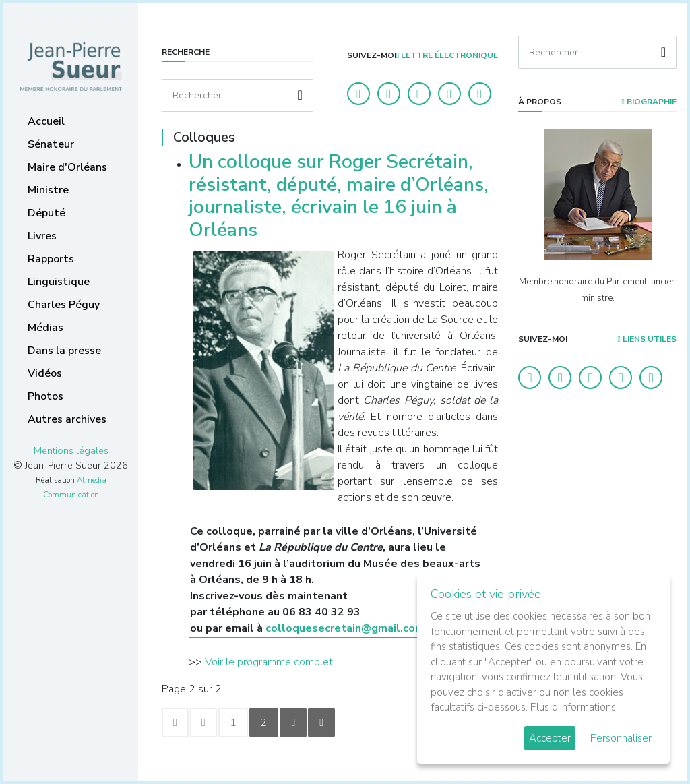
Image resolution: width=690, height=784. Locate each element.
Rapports (51, 259)
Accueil (46, 121)
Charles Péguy (64, 305)
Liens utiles (647, 339)
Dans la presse (64, 351)
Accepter (550, 738)
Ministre (48, 190)
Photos (45, 396)
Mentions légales (71, 450)
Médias (45, 328)
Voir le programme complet (269, 662)
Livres (42, 236)
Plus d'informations (573, 707)
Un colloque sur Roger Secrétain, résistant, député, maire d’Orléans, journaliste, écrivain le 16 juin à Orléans (339, 196)
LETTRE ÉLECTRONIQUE (447, 55)
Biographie (649, 102)
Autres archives (67, 419)
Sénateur (51, 144)
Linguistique (59, 282)
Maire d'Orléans (67, 167)
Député (46, 213)
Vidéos (45, 373)
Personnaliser (621, 738)
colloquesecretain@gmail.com (345, 628)
